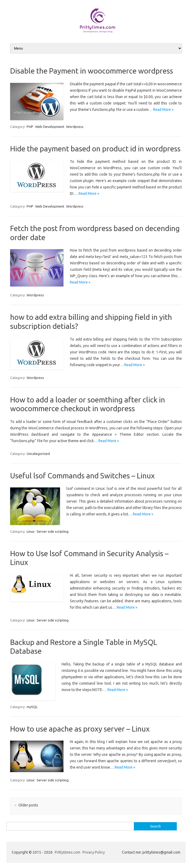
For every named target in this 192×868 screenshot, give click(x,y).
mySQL (32, 707)
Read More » (163, 110)
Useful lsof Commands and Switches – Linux (82, 476)
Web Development (50, 127)
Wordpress (75, 127)
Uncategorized (38, 454)
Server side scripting (53, 531)
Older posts (26, 805)
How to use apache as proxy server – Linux (80, 729)
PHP (30, 127)
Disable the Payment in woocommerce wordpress (92, 71)
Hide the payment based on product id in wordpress (95, 149)
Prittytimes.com (67, 852)
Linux (31, 531)
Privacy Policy (94, 852)
